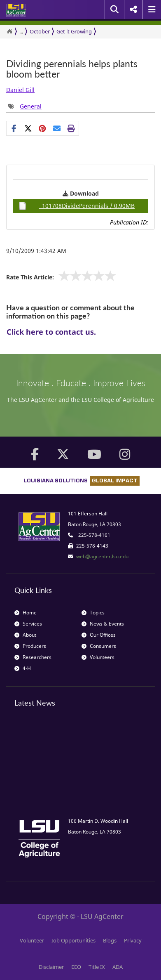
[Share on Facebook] (14, 128)
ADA (118, 967)
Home (26, 613)
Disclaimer (51, 967)
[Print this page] (71, 128)
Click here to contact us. (51, 332)
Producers (30, 646)
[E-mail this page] (57, 128)
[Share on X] (28, 128)
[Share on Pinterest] (43, 128)
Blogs (110, 940)
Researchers (33, 657)
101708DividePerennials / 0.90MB (76, 206)
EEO (76, 967)
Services (28, 624)
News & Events (103, 624)
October (40, 31)
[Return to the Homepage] (9, 31)
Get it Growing (74, 31)
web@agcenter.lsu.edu (102, 556)
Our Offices (99, 635)
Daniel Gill (20, 90)
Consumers (99, 646)
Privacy (133, 940)
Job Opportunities (73, 940)
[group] (25, 106)
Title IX (97, 967)
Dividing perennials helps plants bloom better (72, 69)
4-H (23, 668)
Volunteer (32, 940)
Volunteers (98, 657)
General (31, 106)
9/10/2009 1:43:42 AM (36, 251)
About (25, 635)
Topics (93, 613)
